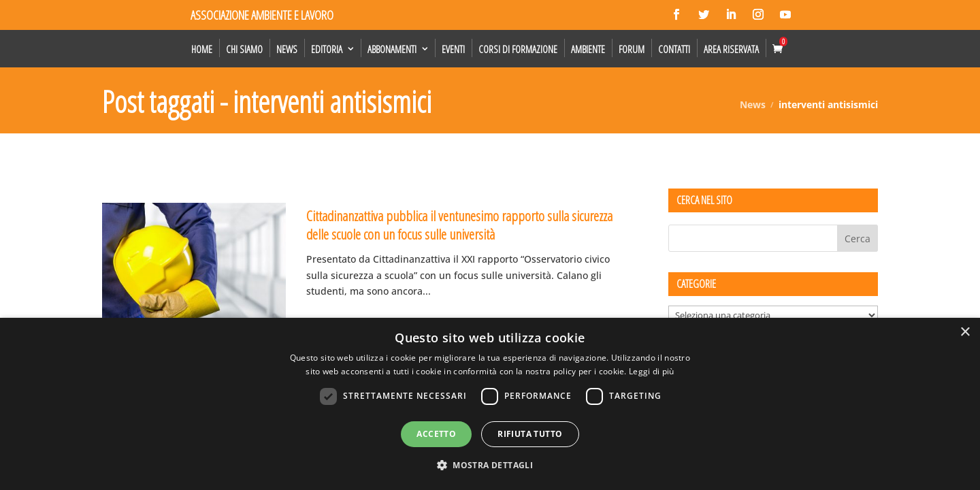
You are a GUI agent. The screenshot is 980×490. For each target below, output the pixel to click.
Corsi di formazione (518, 49)
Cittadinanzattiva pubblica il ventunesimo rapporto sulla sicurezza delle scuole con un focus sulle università (459, 225)
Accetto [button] (436, 434)
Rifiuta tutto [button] (530, 434)
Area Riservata (731, 49)
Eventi (453, 49)
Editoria (327, 49)
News (287, 49)
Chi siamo (244, 49)
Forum (632, 49)
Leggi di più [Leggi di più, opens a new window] (652, 371)
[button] (490, 465)
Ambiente (588, 49)
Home (202, 49)
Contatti (674, 49)
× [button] (965, 332)
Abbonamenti (392, 49)
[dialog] (490, 404)
